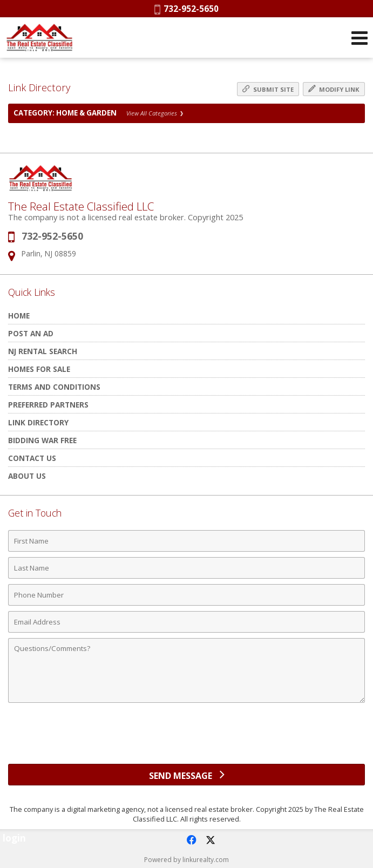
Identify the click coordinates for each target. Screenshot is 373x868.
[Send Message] (186, 775)
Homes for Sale (39, 369)
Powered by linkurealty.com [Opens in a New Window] (186, 860)
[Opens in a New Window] (191, 840)
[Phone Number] (186, 595)
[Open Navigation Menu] (360, 38)
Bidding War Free (42, 440)
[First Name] (186, 541)
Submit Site (268, 89)
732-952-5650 (186, 9)
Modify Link (334, 89)
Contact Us (32, 458)
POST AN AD (31, 333)
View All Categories (155, 113)
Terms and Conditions (54, 387)
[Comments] (186, 670)
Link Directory (38, 422)
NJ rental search (43, 351)
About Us (27, 476)
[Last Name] (186, 568)
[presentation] (187, 737)
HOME (19, 316)
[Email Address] (186, 622)
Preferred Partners (48, 405)
